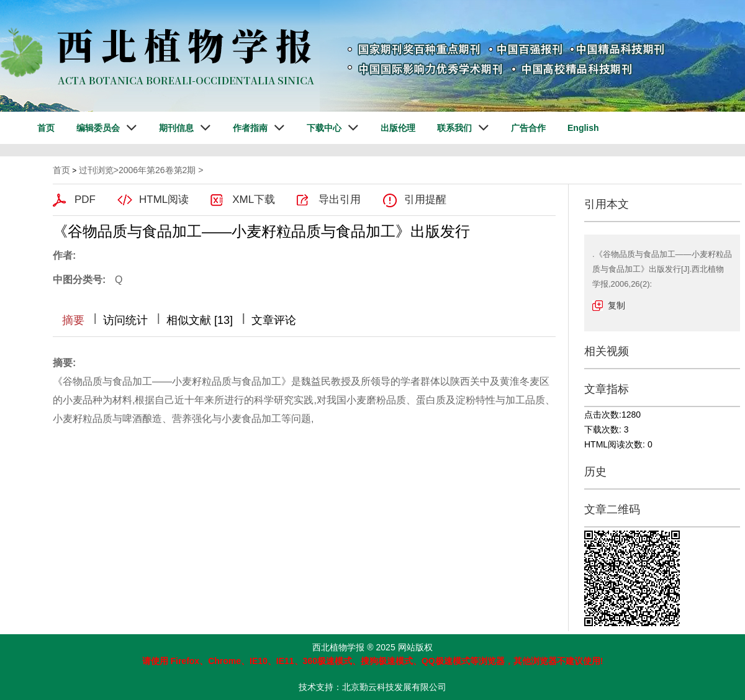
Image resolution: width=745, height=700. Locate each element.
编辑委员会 (98, 128)
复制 (616, 305)
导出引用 (340, 200)
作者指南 (250, 128)
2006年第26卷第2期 (157, 170)
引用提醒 (425, 200)
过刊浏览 (96, 170)
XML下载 (254, 200)
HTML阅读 (164, 200)
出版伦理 (398, 128)
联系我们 (454, 128)
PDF (85, 200)
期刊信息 (176, 128)
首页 (46, 128)
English (583, 128)
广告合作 (528, 128)
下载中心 (324, 128)
